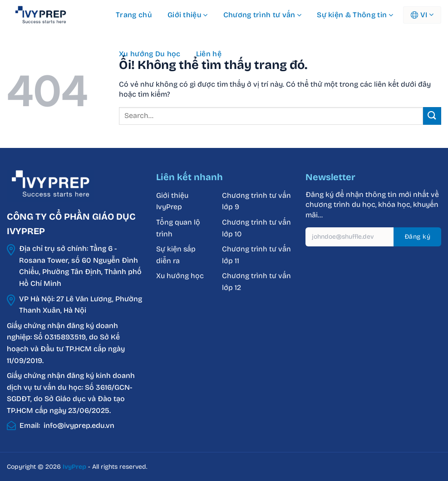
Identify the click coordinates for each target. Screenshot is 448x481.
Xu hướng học (180, 276)
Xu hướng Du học (150, 54)
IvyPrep (74, 467)
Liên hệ (209, 54)
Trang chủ (134, 15)
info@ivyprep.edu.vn (79, 425)
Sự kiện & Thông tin (355, 15)
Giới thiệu (188, 15)
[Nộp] (432, 116)
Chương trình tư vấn (263, 15)
